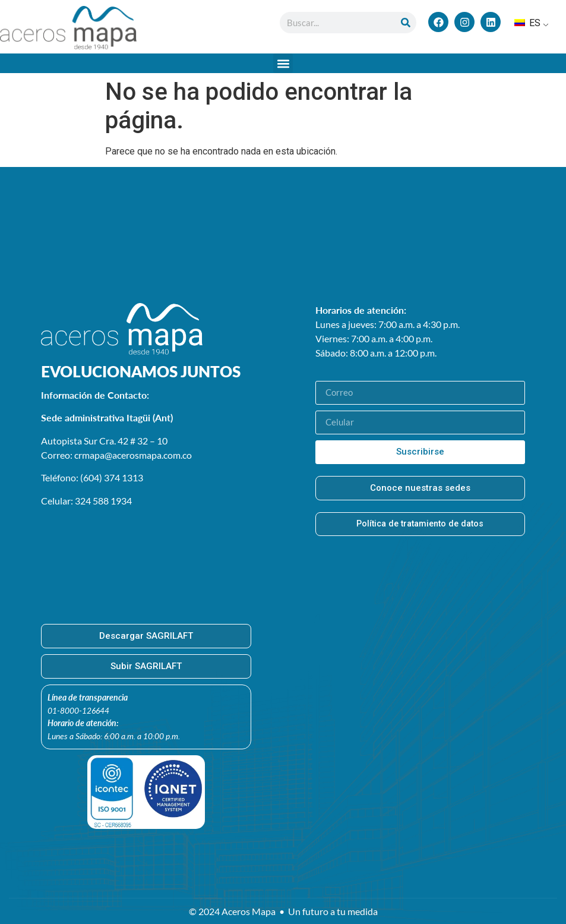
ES (527, 23)
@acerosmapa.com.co (148, 455)
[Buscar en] (406, 23)
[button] (283, 63)
